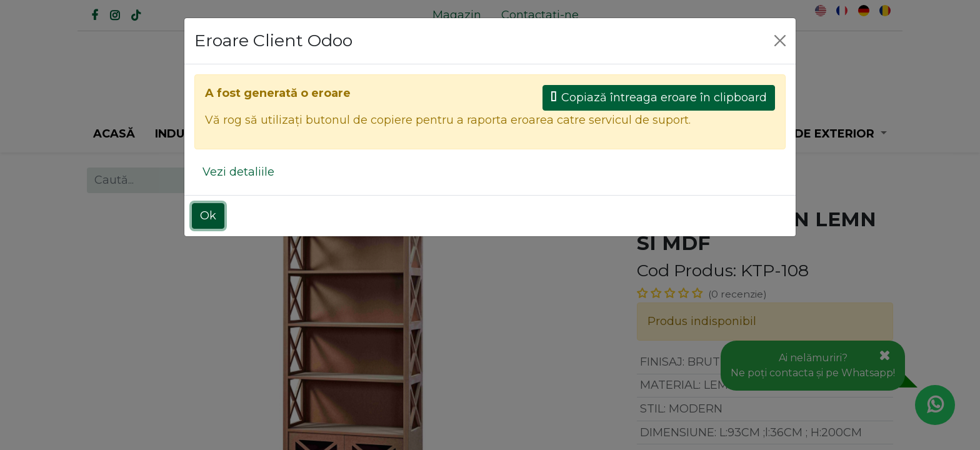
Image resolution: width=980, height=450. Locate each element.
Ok (208, 216)
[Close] (780, 41)
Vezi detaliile (238, 172)
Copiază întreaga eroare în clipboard (659, 97)
